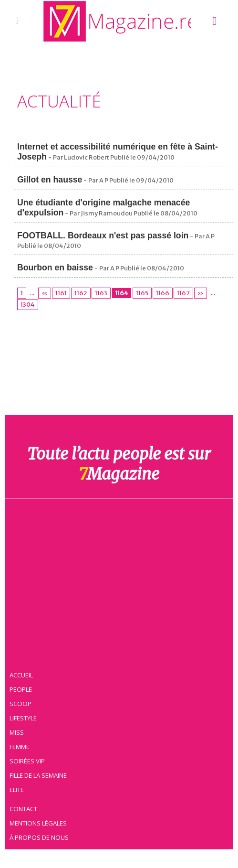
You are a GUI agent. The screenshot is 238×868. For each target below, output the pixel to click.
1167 (178, 293)
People (22, 689)
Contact (25, 808)
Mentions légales (40, 823)
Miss (18, 732)
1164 (118, 293)
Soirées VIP (28, 761)
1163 (98, 293)
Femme (21, 746)
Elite (18, 789)
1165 (138, 293)
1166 (158, 293)
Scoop (22, 703)
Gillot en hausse (50, 180)
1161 (60, 293)
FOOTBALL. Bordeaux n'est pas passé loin (104, 236)
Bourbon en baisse (56, 268)
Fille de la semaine (40, 775)
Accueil (23, 675)
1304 (27, 305)
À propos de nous (40, 837)
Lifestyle (25, 718)
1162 (79, 293)
